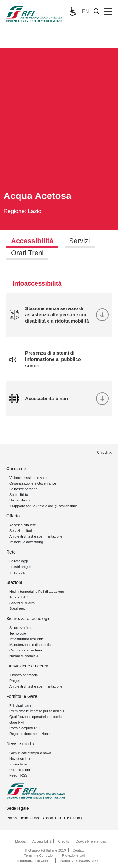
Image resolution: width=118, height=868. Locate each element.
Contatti (79, 850)
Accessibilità (19, 597)
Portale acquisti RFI (25, 728)
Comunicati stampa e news (30, 753)
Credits (63, 841)
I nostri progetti (21, 567)
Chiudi (102, 453)
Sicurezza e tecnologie (28, 619)
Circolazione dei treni (26, 650)
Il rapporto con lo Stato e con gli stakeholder (43, 506)
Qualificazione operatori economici (36, 717)
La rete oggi (19, 561)
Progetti (15, 681)
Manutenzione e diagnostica (31, 645)
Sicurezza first (20, 628)
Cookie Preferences (91, 841)
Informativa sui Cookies (35, 861)
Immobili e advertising (26, 542)
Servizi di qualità (22, 603)
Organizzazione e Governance (33, 483)
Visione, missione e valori (29, 478)
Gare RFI (17, 722)
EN (85, 11)
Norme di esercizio (24, 656)
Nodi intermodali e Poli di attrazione (37, 592)
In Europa (17, 572)
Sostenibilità (19, 495)
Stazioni (14, 582)
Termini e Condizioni (40, 855)
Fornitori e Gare (22, 696)
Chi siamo (16, 469)
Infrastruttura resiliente (27, 639)
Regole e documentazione (30, 734)
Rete (11, 552)
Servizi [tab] (80, 241)
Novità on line (20, 758)
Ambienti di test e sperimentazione (36, 536)
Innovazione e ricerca (27, 666)
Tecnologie (18, 633)
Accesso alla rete (23, 525)
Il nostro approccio (24, 675)
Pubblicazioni (20, 770)
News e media (20, 744)
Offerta (13, 516)
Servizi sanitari (21, 531)
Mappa (20, 841)
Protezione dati (73, 855)
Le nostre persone (23, 489)
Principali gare (20, 705)
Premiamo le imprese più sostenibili (37, 711)
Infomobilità (18, 764)
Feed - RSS (18, 775)
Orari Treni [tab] (27, 253)
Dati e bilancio (20, 500)
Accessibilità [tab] (32, 241)
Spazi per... (18, 608)
